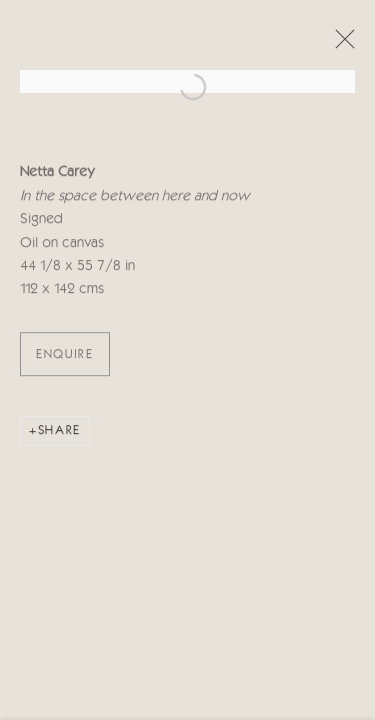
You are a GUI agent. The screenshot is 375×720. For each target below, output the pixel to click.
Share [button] (59, 432)
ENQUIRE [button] (65, 356)
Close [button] (340, 45)
